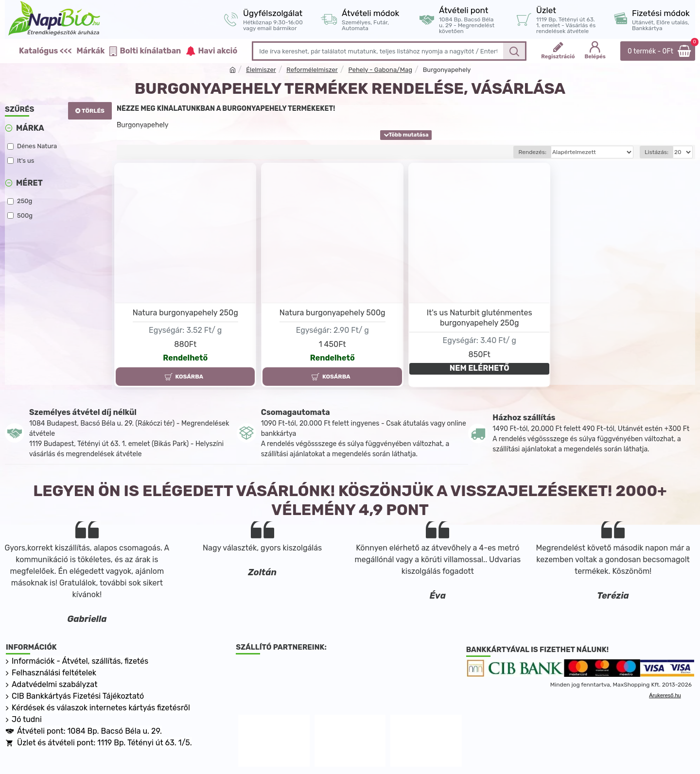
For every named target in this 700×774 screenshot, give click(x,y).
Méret (29, 183)
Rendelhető (185, 358)
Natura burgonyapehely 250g (185, 313)
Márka (30, 128)
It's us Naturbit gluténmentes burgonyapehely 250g (480, 318)
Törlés (93, 111)
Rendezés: (532, 152)
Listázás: (656, 152)
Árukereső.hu (665, 695)
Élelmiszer (261, 70)
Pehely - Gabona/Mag (380, 70)
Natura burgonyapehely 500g (332, 313)
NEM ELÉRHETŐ (480, 368)
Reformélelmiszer (312, 70)
